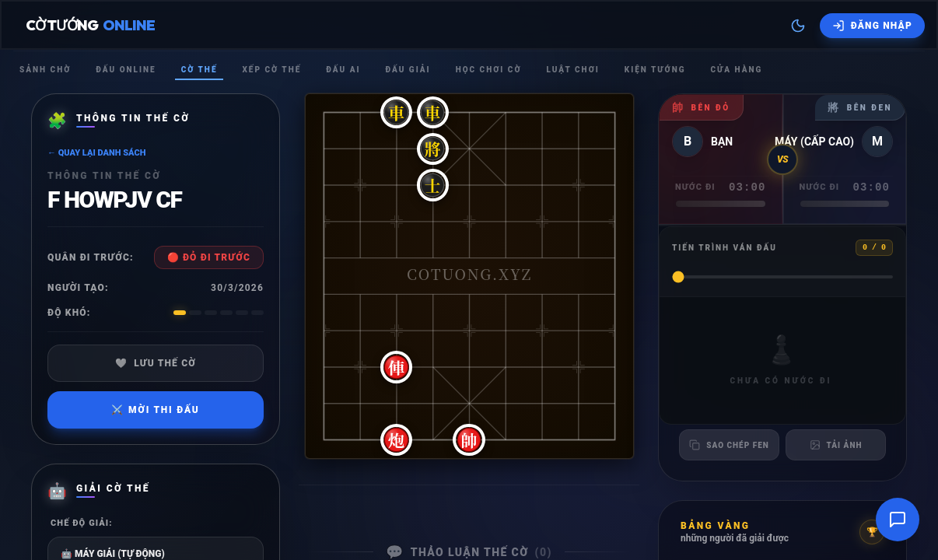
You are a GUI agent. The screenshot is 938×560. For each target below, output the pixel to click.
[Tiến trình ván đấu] (782, 277)
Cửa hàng (736, 70)
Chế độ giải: (82, 523)
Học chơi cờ (489, 70)
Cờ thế (199, 70)
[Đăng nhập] (872, 26)
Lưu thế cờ (156, 363)
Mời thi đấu (155, 410)
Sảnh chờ (45, 70)
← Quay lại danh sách (96, 153)
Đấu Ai (343, 70)
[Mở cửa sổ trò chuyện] (898, 520)
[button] (324, 112)
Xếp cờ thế (271, 70)
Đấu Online (126, 70)
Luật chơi (572, 70)
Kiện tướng (655, 70)
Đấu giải (408, 70)
